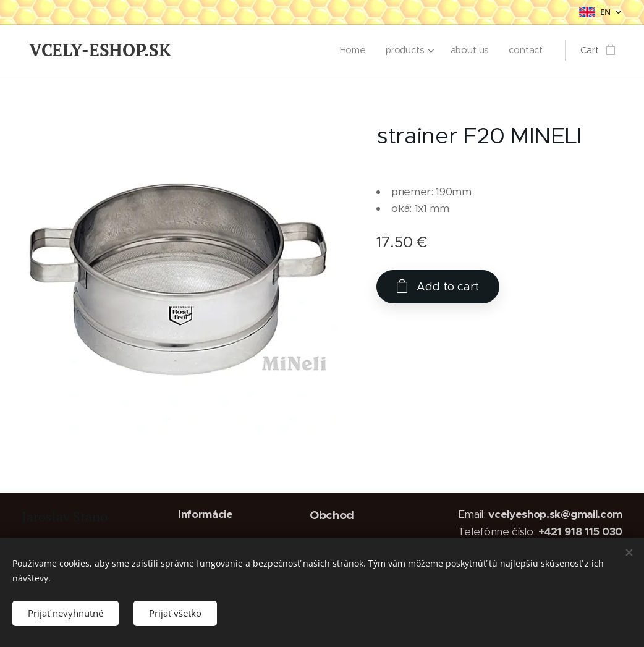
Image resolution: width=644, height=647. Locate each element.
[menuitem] (354, 50)
